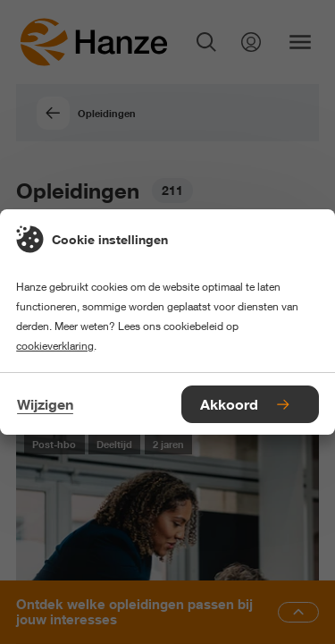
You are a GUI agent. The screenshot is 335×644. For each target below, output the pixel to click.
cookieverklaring (55, 346)
